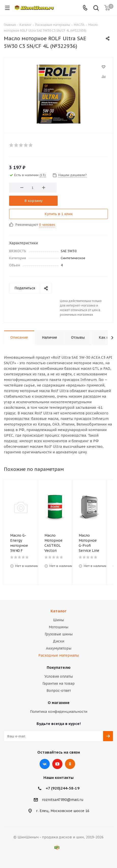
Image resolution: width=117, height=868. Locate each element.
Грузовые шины (59, 634)
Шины (58, 620)
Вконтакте (45, 764)
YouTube (57, 764)
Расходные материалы (59, 655)
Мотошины (58, 627)
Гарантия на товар (58, 683)
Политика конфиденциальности (59, 712)
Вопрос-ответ (59, 691)
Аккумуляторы (59, 648)
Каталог (58, 611)
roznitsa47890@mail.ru (63, 800)
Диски (58, 641)
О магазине (59, 703)
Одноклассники (70, 764)
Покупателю (59, 667)
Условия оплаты (59, 676)
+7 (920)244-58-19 (63, 788)
